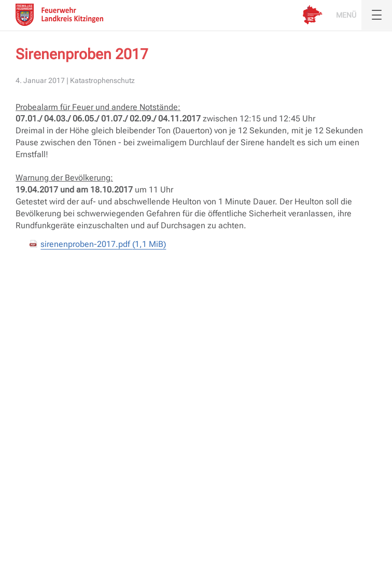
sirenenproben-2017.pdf (103, 244)
